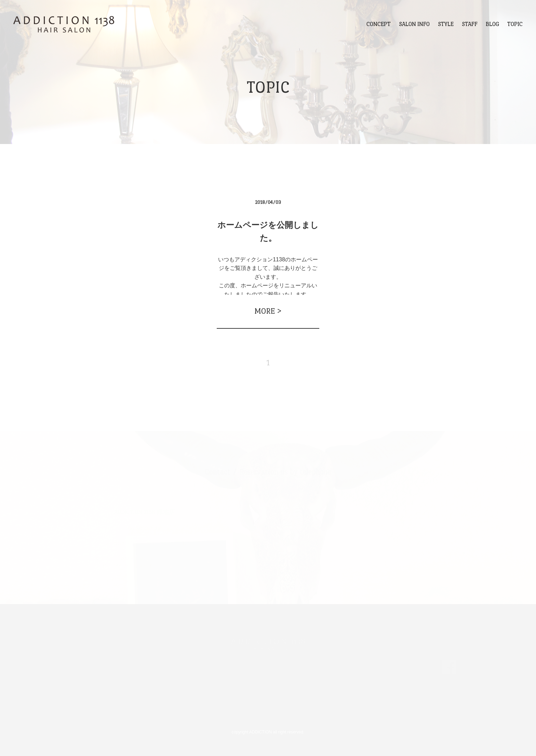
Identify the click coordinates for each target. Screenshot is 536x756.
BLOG (492, 24)
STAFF (470, 24)
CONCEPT (379, 24)
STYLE (446, 24)
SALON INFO (414, 24)
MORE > (268, 311)
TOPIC (515, 24)
